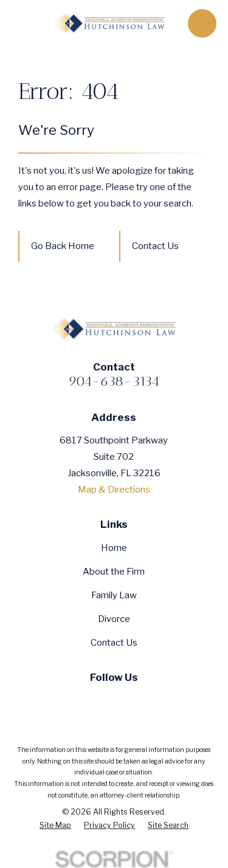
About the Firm (114, 572)
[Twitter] (89, 699)
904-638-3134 (114, 381)
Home (114, 548)
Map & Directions (114, 490)
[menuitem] (55, 826)
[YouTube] (114, 699)
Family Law (114, 595)
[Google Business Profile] (139, 699)
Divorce (114, 619)
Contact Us (155, 246)
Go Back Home (63, 246)
